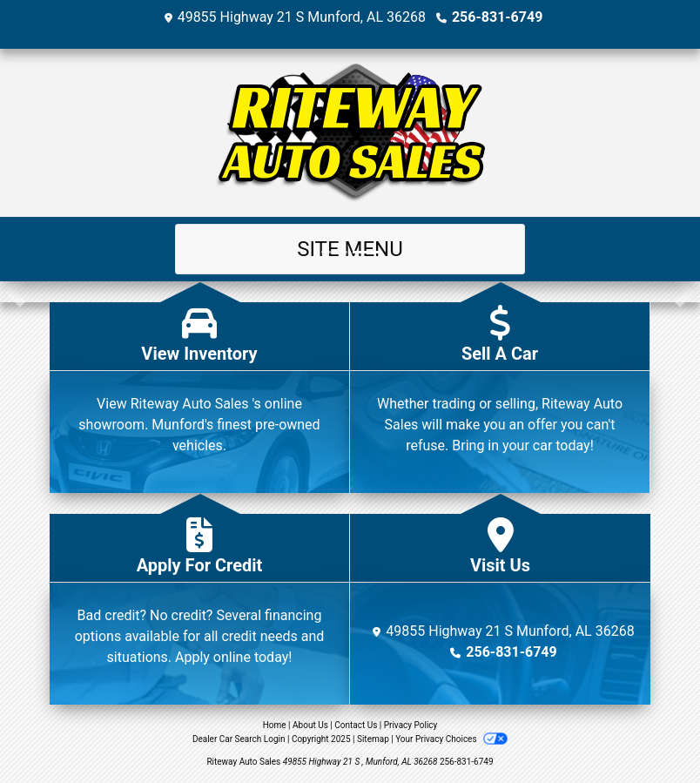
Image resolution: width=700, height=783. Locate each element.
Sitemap (373, 739)
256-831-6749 (497, 17)
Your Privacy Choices (451, 739)
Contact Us (356, 725)
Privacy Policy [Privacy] (411, 725)
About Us (310, 725)
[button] (15, 292)
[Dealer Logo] (350, 133)
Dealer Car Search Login (239, 739)
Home (275, 725)
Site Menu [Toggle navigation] (350, 249)
